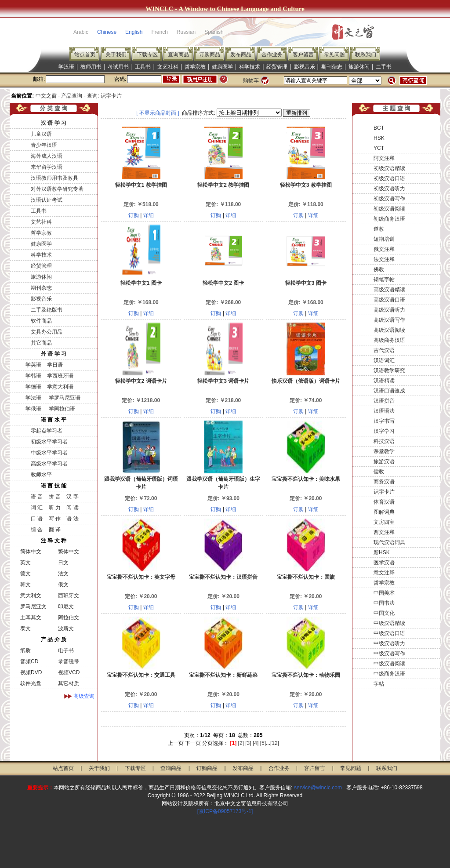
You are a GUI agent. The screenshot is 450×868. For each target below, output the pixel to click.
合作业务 (272, 54)
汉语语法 (384, 411)
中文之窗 (46, 96)
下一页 (193, 743)
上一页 (176, 743)
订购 (134, 215)
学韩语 (33, 376)
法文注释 (384, 259)
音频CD (29, 661)
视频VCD (69, 672)
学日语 (55, 365)
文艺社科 (168, 67)
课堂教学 (384, 451)
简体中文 (31, 552)
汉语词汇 (384, 360)
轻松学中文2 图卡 (223, 283)
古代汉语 (384, 350)
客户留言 (303, 54)
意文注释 (384, 573)
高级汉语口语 (389, 300)
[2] (241, 743)
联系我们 (366, 54)
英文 (25, 563)
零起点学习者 (47, 431)
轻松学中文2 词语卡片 (141, 381)
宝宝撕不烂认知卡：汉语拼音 (223, 577)
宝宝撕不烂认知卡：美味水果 (306, 479)
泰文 (25, 628)
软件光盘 (31, 683)
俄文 (63, 585)
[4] (256, 743)
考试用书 (118, 67)
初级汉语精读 (389, 168)
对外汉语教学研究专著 (57, 189)
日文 (63, 563)
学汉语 (66, 67)
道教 (379, 229)
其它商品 (41, 343)
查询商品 (178, 54)
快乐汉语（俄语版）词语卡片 (306, 381)
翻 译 (55, 530)
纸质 (25, 650)
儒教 (379, 472)
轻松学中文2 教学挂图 (223, 185)
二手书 (384, 67)
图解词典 (384, 512)
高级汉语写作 (389, 320)
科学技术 (250, 67)
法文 (63, 574)
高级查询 (84, 696)
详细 (149, 215)
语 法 (72, 519)
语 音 (37, 497)
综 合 (37, 530)
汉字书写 (384, 421)
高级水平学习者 (49, 464)
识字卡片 (384, 492)
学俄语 (33, 409)
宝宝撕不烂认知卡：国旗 (306, 577)
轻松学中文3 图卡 (306, 283)
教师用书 (91, 67)
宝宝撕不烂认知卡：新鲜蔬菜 (223, 675)
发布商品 (241, 54)
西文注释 (384, 532)
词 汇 (37, 508)
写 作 (55, 519)
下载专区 (147, 54)
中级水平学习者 (49, 453)
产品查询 (72, 96)
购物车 (251, 80)
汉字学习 (384, 431)
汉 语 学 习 (54, 123)
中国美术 (384, 593)
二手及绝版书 (47, 310)
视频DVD (31, 672)
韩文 (25, 585)
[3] (248, 743)
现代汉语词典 (389, 542)
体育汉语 (384, 502)
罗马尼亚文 (33, 607)
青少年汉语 (44, 145)
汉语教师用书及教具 (54, 178)
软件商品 (41, 321)
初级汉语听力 (389, 189)
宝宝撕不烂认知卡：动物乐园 (306, 675)
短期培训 (384, 239)
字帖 (379, 684)
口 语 (37, 519)
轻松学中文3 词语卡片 (223, 381)
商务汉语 (384, 482)
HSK (379, 138)
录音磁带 (69, 661)
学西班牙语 (60, 376)
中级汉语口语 (389, 633)
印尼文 (66, 607)
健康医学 (222, 67)
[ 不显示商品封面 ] (158, 113)
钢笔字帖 (384, 280)
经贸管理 (277, 67)
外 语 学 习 (54, 354)
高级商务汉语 (389, 340)
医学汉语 (384, 563)
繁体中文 (69, 552)
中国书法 (384, 603)
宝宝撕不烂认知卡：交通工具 (141, 675)
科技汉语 (384, 441)
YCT (379, 148)
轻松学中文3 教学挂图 (306, 185)
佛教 (379, 269)
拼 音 (55, 497)
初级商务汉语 (389, 219)
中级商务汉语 (389, 674)
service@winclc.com (318, 788)
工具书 (143, 67)
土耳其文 (31, 617)
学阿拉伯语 (61, 409)
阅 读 (72, 508)
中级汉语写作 (389, 654)
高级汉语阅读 (389, 330)
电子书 (66, 650)
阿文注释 (384, 158)
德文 (25, 574)
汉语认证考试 (47, 200)
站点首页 (85, 54)
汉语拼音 (384, 401)
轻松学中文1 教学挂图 (141, 185)
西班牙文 (69, 596)
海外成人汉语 (47, 156)
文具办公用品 (47, 332)
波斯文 (66, 628)
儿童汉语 (41, 134)
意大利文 (31, 596)
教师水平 (41, 475)
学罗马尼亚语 (64, 398)
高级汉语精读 (389, 290)
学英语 (33, 365)
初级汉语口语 (389, 178)
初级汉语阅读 (389, 209)
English (134, 32)
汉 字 (72, 497)
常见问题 (334, 54)
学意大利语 (60, 387)
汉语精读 (384, 381)
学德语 (33, 387)
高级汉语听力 (389, 310)
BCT (379, 128)
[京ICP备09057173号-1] (225, 811)
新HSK (382, 552)
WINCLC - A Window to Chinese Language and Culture (225, 9)
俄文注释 (384, 249)
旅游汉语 (384, 461)
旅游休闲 (359, 67)
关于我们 (116, 54)
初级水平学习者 (49, 442)
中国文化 (384, 613)
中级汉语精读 (389, 623)
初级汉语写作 (389, 199)
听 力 (55, 508)
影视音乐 (305, 67)
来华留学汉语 (47, 167)
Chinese (107, 32)
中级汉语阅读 (389, 664)
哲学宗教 (195, 67)
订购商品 (210, 54)
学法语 (33, 398)
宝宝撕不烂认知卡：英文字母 (141, 577)
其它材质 (69, 683)
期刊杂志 (332, 67)
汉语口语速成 (389, 391)
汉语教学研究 (389, 370)
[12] (275, 743)
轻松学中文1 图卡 (141, 283)
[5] (263, 743)
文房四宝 (384, 522)
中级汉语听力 (389, 643)
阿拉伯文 (69, 617)
